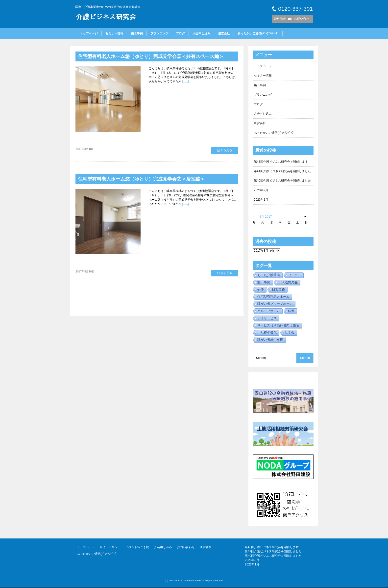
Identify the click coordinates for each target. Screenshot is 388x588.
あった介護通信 (269, 276)
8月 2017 (266, 217)
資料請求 (280, 19)
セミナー (294, 276)
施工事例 (137, 33)
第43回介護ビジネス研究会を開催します (281, 162)
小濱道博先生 (288, 283)
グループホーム (269, 311)
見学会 (290, 333)
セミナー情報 (114, 33)
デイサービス (267, 319)
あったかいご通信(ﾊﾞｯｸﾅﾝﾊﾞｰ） (258, 33)
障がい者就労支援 (270, 340)
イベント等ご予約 (137, 547)
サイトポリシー (110, 547)
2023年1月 (261, 200)
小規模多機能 (267, 333)
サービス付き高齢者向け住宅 (278, 326)
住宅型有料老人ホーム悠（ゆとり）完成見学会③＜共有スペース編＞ (155, 56)
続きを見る (225, 150)
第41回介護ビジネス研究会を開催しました (282, 171)
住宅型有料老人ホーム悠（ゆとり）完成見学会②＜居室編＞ (145, 179)
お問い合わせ (186, 547)
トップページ (89, 33)
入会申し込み (201, 33)
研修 (261, 290)
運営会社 (224, 33)
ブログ (180, 33)
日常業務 (278, 290)
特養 (291, 311)
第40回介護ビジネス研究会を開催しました (282, 181)
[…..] (185, 81)
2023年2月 (261, 190)
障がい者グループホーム (275, 304)
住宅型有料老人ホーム (273, 297)
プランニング (159, 33)
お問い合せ (302, 19)
